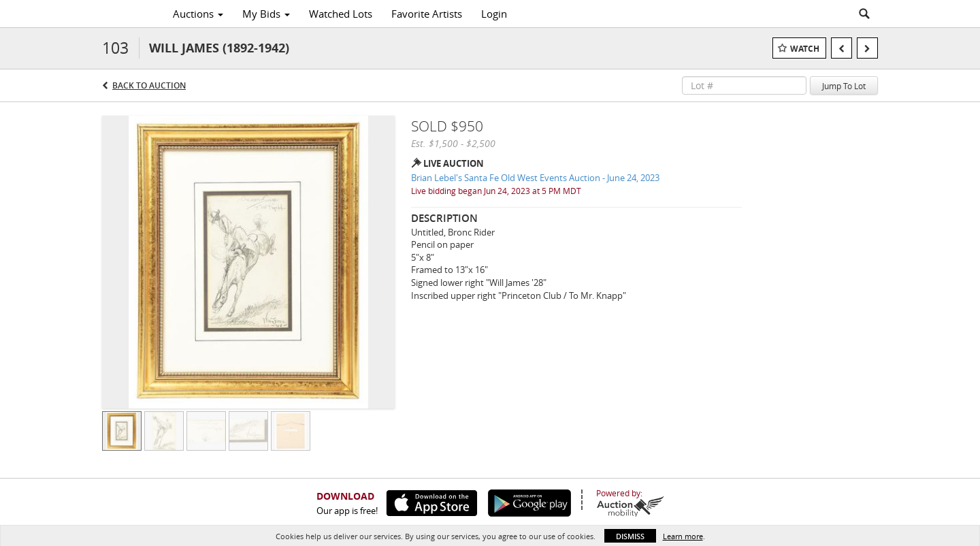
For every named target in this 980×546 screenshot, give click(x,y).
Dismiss (630, 536)
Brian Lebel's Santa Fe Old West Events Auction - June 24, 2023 (535, 178)
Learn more (683, 536)
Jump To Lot (844, 86)
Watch (805, 49)
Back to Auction (149, 85)
